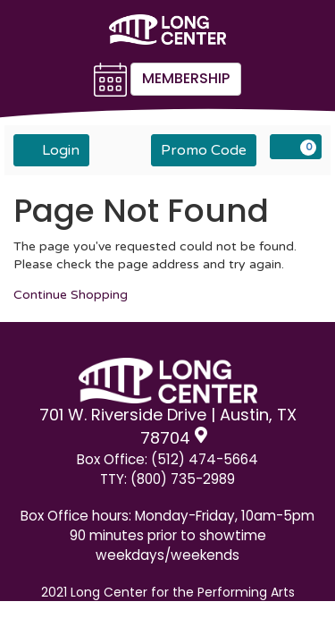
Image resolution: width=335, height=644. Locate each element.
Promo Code (204, 150)
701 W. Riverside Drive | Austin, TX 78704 (168, 426)
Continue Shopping (71, 295)
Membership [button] (186, 78)
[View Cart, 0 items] (296, 147)
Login (51, 149)
